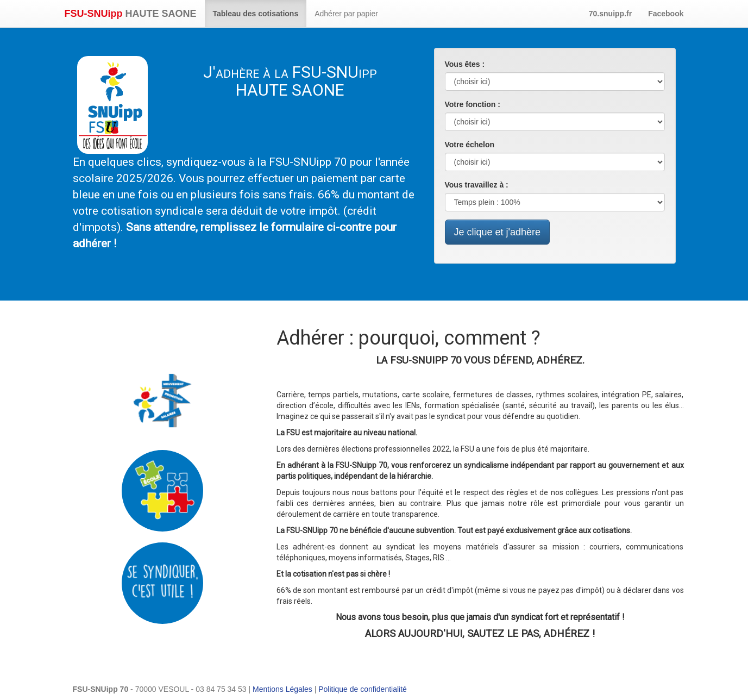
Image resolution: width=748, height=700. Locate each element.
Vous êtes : (465, 64)
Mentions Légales (282, 689)
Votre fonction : (473, 104)
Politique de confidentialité (363, 689)
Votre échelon (470, 145)
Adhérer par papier (346, 14)
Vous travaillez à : (477, 185)
